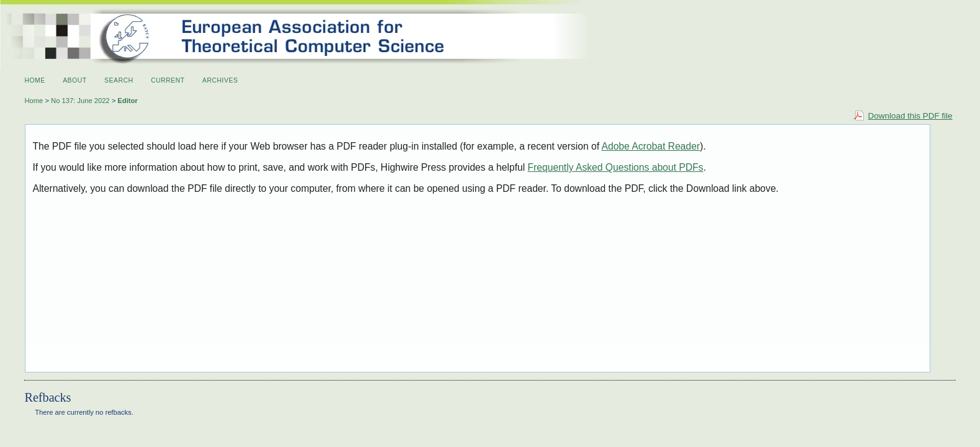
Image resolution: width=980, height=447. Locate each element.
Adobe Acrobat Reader (651, 146)
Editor (127, 101)
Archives (220, 80)
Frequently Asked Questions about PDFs (616, 167)
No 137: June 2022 (80, 101)
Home (34, 80)
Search (119, 80)
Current (168, 80)
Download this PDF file (910, 116)
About (75, 80)
